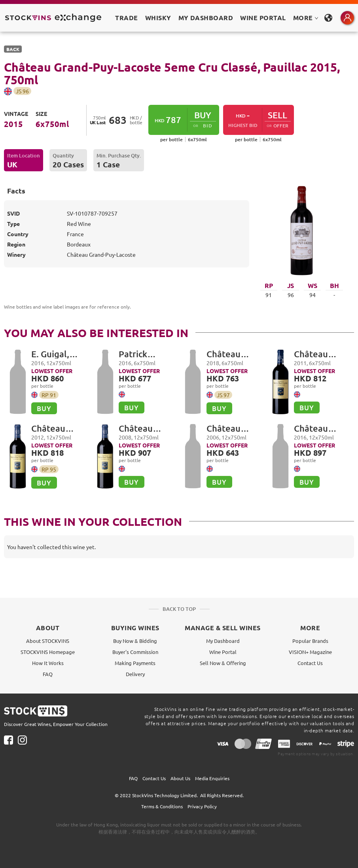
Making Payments (135, 663)
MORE (306, 18)
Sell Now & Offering (223, 663)
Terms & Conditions (162, 806)
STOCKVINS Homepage (48, 652)
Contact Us (310, 663)
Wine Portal (263, 18)
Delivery (135, 674)
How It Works (48, 663)
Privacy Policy (202, 806)
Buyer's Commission (135, 652)
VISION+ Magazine (310, 652)
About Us (180, 778)
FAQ (48, 674)
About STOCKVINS (48, 641)
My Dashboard (223, 641)
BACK (13, 49)
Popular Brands (310, 641)
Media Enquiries (212, 778)
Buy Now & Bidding (135, 641)
